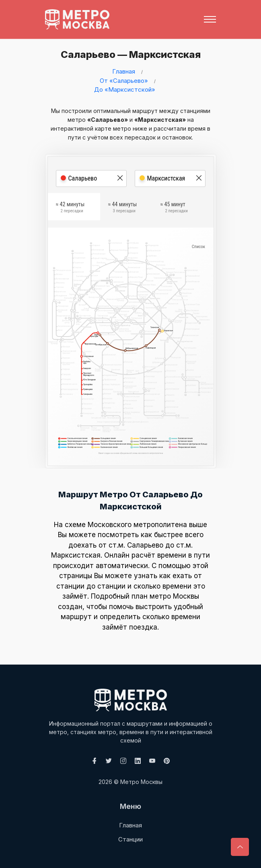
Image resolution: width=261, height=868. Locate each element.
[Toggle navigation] (210, 19)
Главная (124, 71)
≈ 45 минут (174, 209)
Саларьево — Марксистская (127, 54)
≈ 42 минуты (70, 209)
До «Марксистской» (125, 89)
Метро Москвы (141, 782)
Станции (130, 839)
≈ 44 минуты (123, 209)
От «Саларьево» (124, 81)
